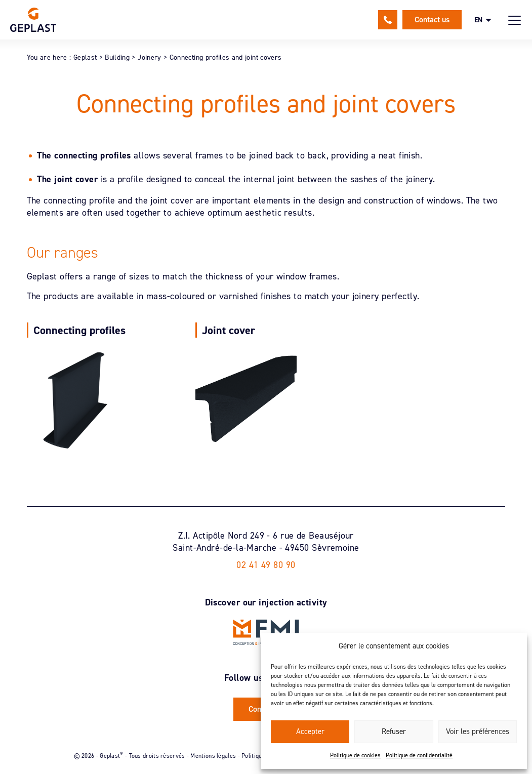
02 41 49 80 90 (388, 20)
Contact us (432, 19)
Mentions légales (213, 756)
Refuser (394, 731)
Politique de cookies (355, 755)
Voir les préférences (478, 731)
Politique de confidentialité (419, 755)
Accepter (310, 731)
